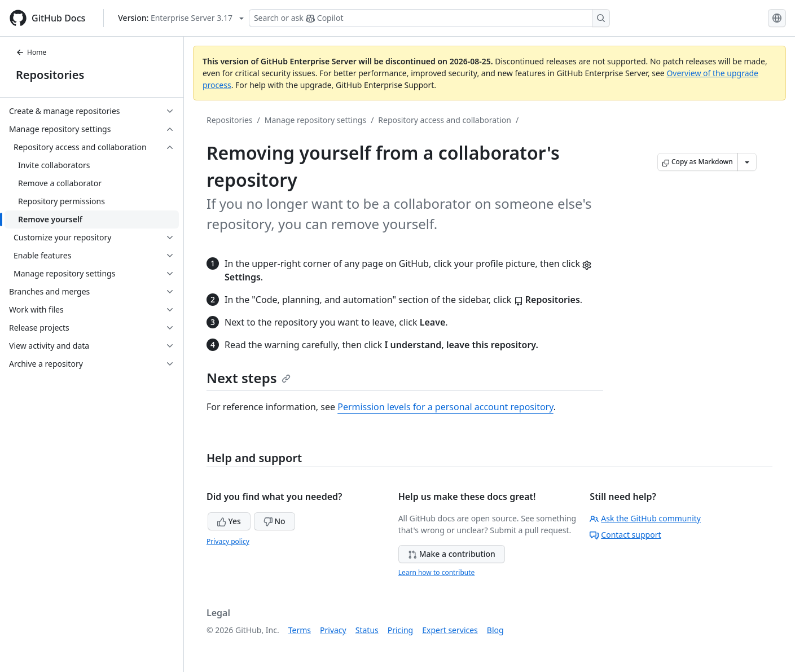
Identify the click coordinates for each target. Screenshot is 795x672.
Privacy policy (228, 541)
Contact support (625, 535)
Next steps (249, 378)
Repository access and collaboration (445, 120)
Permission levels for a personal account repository (445, 407)
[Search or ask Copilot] (429, 18)
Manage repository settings (315, 120)
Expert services (450, 630)
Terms (300, 630)
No (274, 521)
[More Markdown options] (747, 162)
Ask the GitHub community (645, 518)
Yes (229, 521)
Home (31, 52)
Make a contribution (452, 554)
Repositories (50, 75)
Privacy (333, 630)
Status (367, 630)
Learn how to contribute (437, 572)
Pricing (400, 630)
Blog (495, 630)
